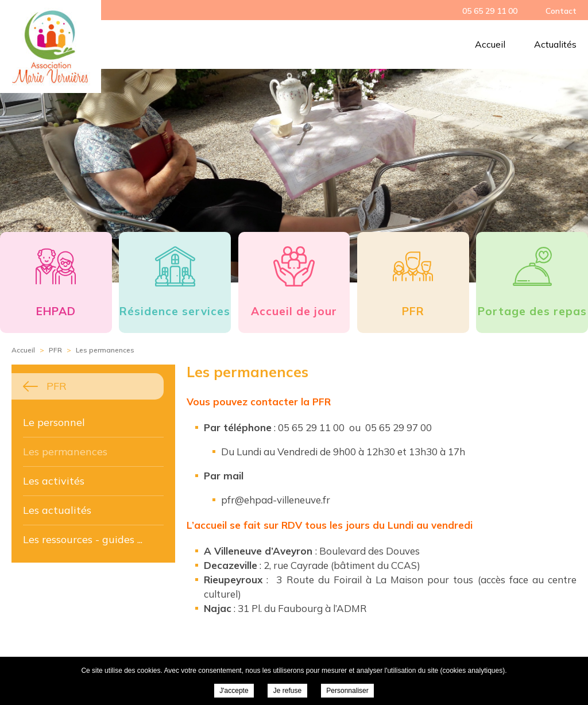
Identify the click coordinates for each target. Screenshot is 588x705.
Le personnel (54, 422)
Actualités (555, 44)
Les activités (54, 481)
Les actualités (57, 510)
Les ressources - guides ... (83, 539)
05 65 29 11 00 (490, 11)
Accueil (490, 44)
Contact (561, 11)
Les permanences (65, 452)
